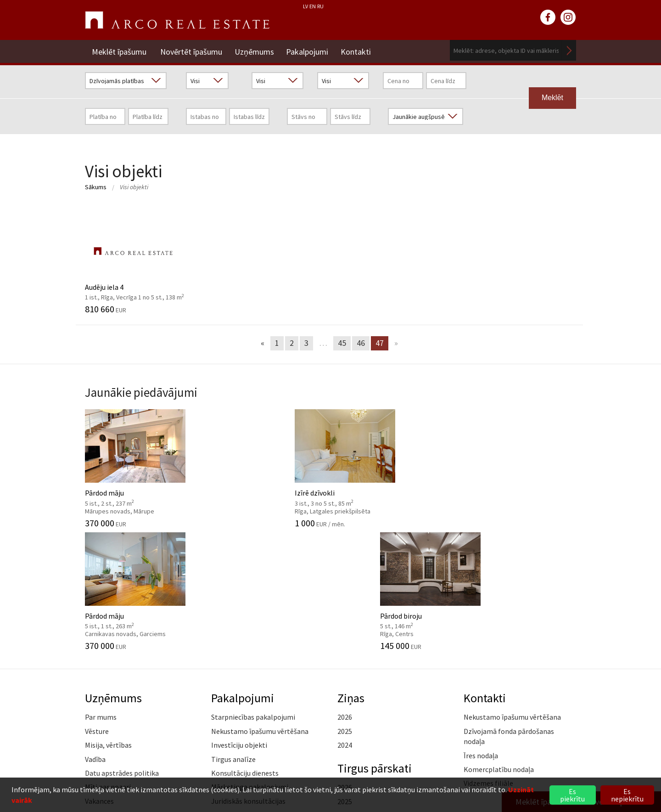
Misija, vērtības (108, 620)
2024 (345, 620)
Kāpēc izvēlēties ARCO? (248, 704)
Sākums (96, 187)
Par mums (101, 592)
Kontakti (360, 50)
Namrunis (100, 732)
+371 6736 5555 (311, 772)
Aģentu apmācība (238, 690)
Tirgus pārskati (376, 643)
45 (342, 343)
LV (305, 6)
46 (361, 343)
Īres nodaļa (481, 631)
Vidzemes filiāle (488, 659)
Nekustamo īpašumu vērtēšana (260, 606)
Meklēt (569, 50)
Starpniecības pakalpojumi (253, 592)
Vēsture (97, 606)
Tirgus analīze (233, 634)
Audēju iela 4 (141, 259)
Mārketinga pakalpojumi (250, 662)
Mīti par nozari (108, 662)
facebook (548, 17)
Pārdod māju (141, 467)
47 (380, 343)
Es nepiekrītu (627, 795)
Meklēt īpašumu (119, 50)
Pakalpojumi (310, 50)
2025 (345, 606)
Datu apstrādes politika (122, 648)
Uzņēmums (256, 50)
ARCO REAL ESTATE (177, 20)
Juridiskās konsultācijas (248, 676)
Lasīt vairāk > (555, 672)
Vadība (95, 634)
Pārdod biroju (520, 467)
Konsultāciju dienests (245, 648)
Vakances (99, 676)
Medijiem (99, 704)
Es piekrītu (572, 795)
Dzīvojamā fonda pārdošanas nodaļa (509, 611)
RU (320, 6)
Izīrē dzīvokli (267, 467)
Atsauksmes (104, 718)
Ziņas (351, 573)
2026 (345, 592)
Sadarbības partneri (116, 690)
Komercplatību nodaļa (499, 644)
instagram (568, 17)
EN (313, 6)
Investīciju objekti (239, 620)
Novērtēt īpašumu (191, 50)
